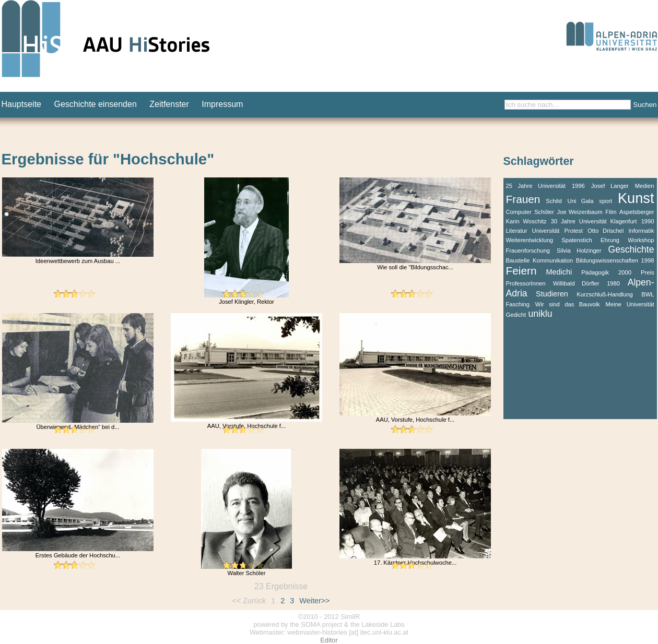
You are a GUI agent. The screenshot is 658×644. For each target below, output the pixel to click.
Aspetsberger (637, 212)
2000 (625, 272)
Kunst (636, 198)
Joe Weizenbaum (580, 212)
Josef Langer (610, 186)
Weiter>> (314, 601)
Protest (574, 231)
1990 (648, 221)
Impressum (222, 104)
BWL (648, 294)
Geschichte (631, 249)
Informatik (641, 231)
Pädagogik (595, 272)
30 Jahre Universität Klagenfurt (594, 221)
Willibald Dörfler (576, 283)
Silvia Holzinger (579, 251)
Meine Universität (630, 304)
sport (606, 201)
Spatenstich (577, 240)
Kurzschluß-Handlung (605, 294)
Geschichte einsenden (95, 104)
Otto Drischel (606, 231)
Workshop (641, 240)
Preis (648, 272)
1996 (578, 186)
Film (611, 212)
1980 (613, 283)
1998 (648, 260)
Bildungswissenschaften (607, 260)
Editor (329, 640)
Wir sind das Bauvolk (568, 304)
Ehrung (610, 240)
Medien (645, 186)
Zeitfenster (169, 104)
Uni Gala (581, 201)
